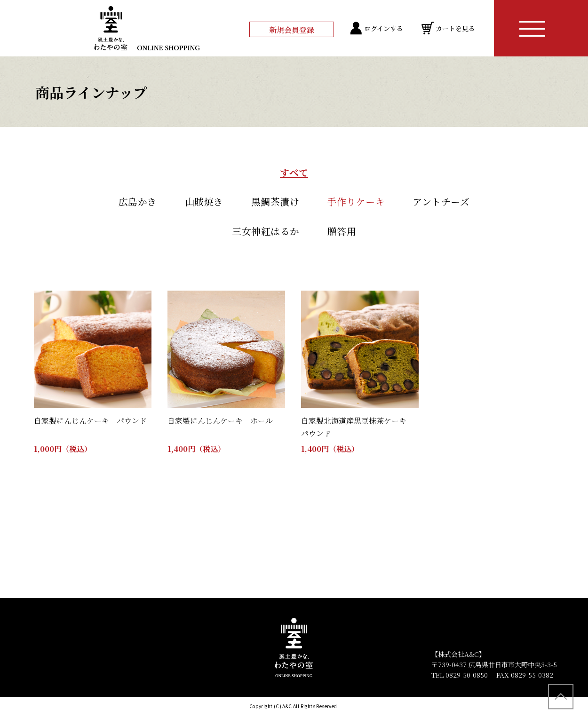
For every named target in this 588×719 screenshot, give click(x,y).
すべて (294, 172)
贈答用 (342, 231)
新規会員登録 (292, 30)
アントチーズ (441, 201)
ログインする (384, 28)
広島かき (138, 201)
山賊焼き (204, 201)
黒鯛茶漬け (275, 201)
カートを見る (455, 28)
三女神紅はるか (266, 231)
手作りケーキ (356, 201)
